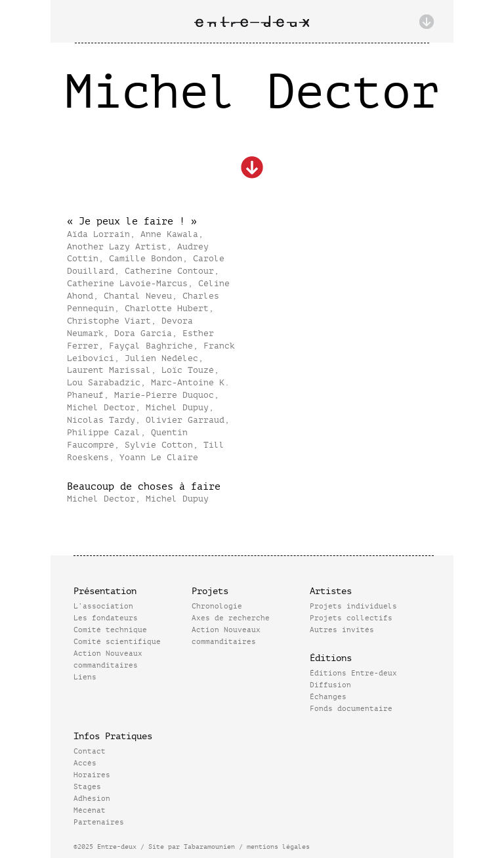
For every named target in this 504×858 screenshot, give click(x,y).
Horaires (92, 775)
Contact (90, 751)
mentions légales (278, 847)
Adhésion (92, 799)
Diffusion (330, 685)
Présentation (105, 591)
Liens (85, 677)
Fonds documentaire (351, 709)
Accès (85, 763)
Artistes (331, 591)
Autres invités (342, 630)
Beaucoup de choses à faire (144, 487)
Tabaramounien (209, 847)
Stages (87, 787)
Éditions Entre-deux (353, 673)
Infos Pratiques (113, 736)
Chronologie (217, 606)
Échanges (328, 697)
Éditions (331, 658)
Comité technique (110, 630)
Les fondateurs (106, 618)
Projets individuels (353, 606)
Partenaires (99, 822)
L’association (103, 606)
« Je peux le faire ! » (132, 222)
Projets (210, 591)
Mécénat (90, 810)
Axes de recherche (231, 618)
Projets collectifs (351, 618)
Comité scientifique (117, 642)
